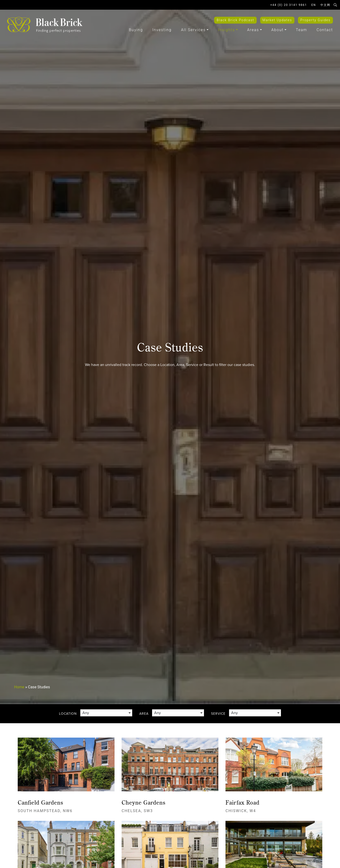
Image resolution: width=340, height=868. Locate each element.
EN (314, 5)
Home (19, 687)
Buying (136, 30)
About (277, 30)
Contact (325, 30)
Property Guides (315, 20)
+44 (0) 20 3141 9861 (289, 5)
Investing (162, 30)
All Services (193, 30)
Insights (226, 30)
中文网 (325, 5)
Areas (253, 30)
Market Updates (277, 20)
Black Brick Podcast (235, 20)
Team (302, 30)
